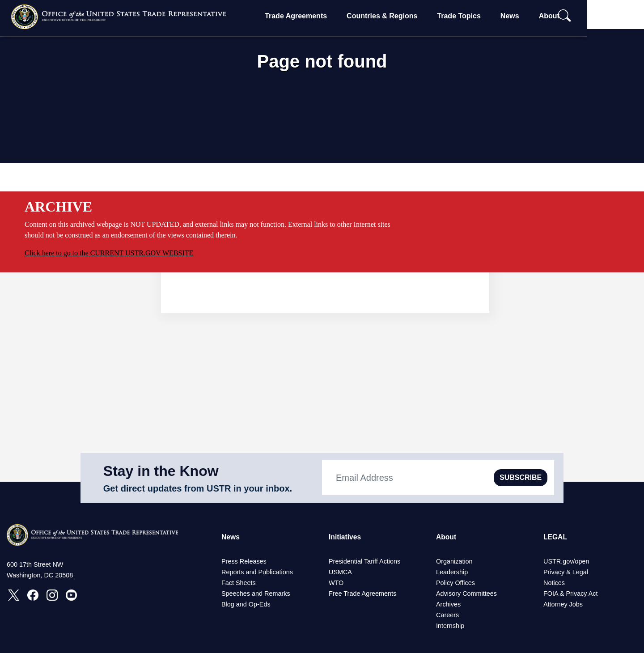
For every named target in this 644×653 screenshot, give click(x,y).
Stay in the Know (161, 471)
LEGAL (555, 537)
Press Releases (244, 561)
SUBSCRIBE (521, 477)
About (574, 16)
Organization (454, 561)
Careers (447, 615)
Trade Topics (484, 16)
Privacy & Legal (566, 572)
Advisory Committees (466, 594)
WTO (336, 583)
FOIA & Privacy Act (571, 594)
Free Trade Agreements (362, 594)
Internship (450, 626)
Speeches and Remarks (256, 594)
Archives (448, 604)
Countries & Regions (407, 16)
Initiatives (345, 537)
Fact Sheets (239, 583)
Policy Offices (455, 583)
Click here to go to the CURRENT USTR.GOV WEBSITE (109, 253)
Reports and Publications (257, 572)
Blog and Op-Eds (246, 604)
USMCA (340, 572)
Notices (554, 583)
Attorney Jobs (563, 604)
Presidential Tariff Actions (364, 561)
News (535, 16)
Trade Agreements (321, 16)
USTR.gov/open (566, 561)
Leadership (452, 572)
